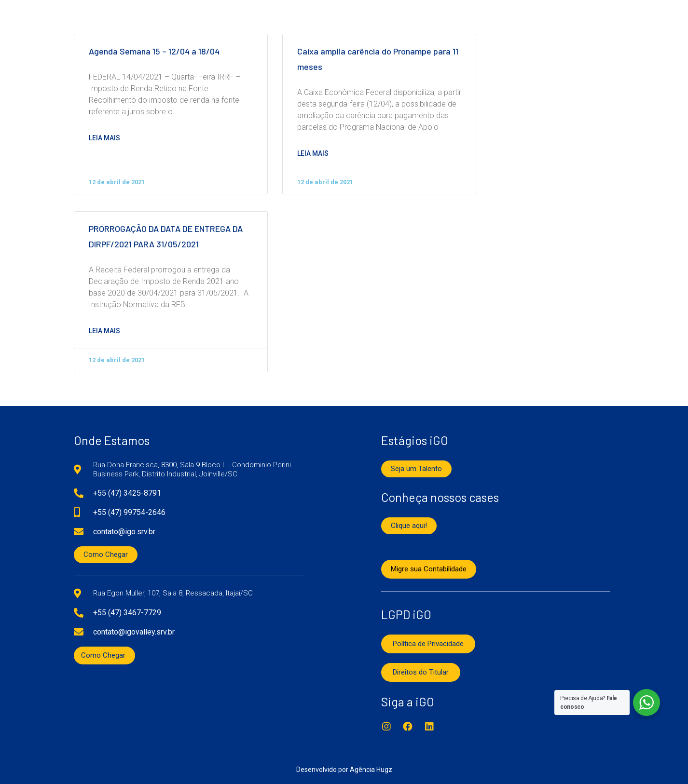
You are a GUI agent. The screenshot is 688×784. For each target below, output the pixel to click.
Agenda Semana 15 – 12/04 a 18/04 (154, 52)
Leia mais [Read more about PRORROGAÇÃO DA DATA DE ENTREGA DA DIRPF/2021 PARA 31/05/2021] (104, 331)
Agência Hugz (371, 770)
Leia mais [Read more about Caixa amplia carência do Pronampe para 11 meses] (313, 153)
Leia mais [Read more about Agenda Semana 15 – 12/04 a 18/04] (104, 138)
